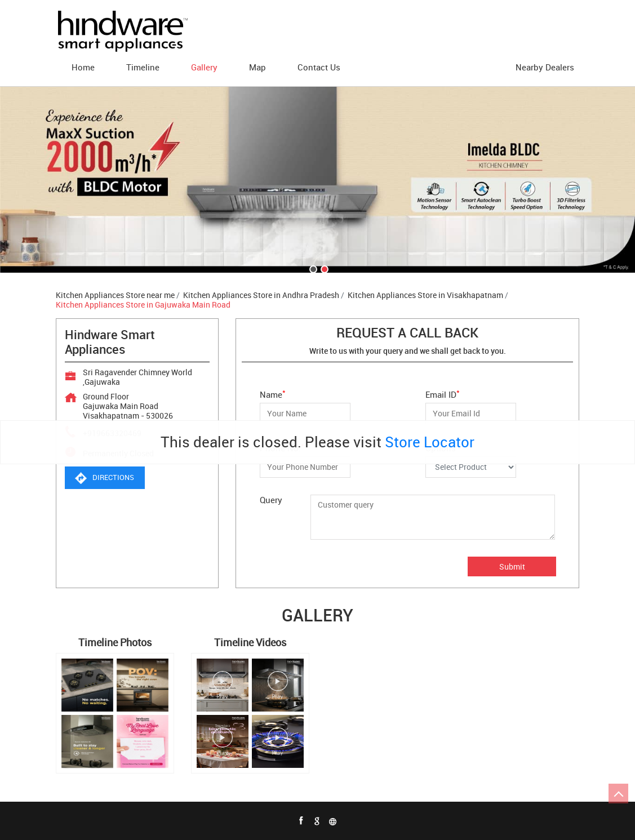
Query (271, 500)
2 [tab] (323, 268)
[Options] (471, 467)
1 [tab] (312, 268)
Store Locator (430, 442)
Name (273, 394)
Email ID (443, 394)
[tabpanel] (317, 180)
